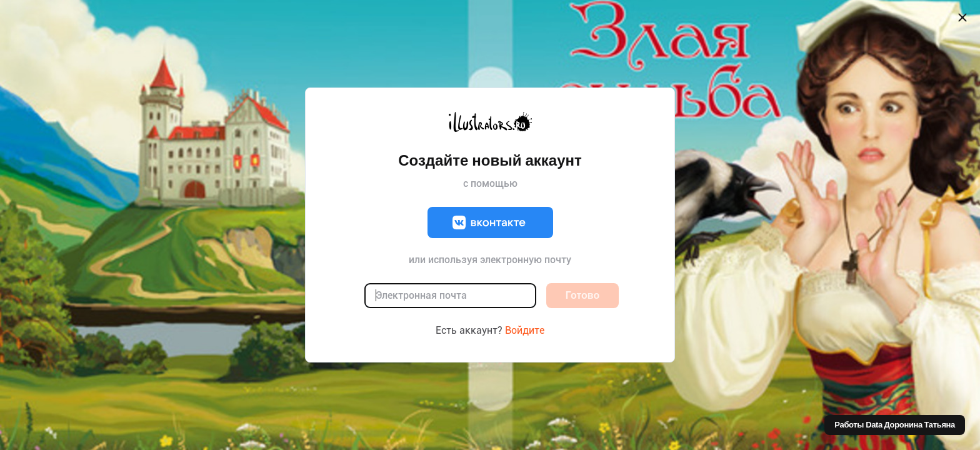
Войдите (525, 330)
